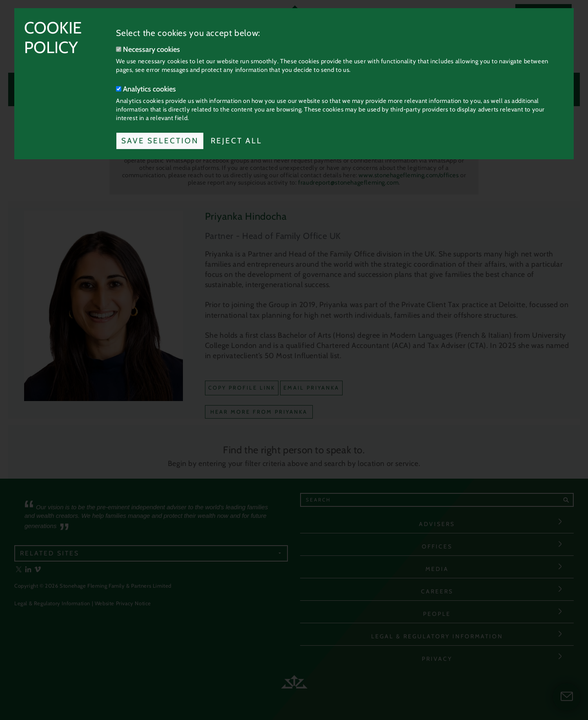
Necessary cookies (148, 49)
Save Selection (160, 141)
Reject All (236, 141)
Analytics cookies (146, 89)
